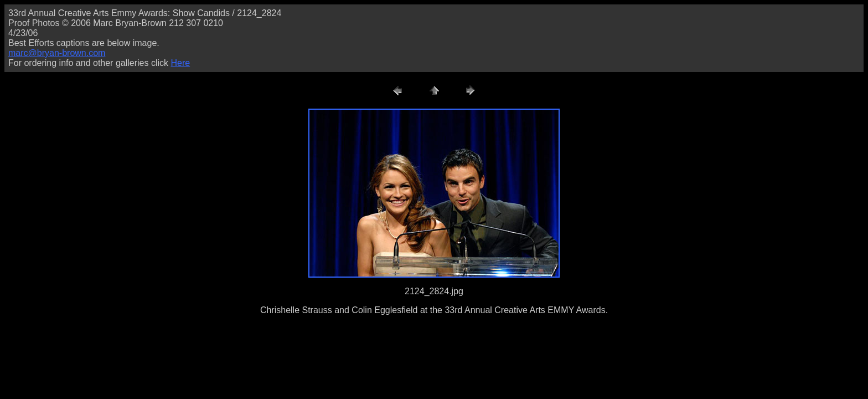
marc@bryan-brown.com (57, 53)
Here (180, 63)
